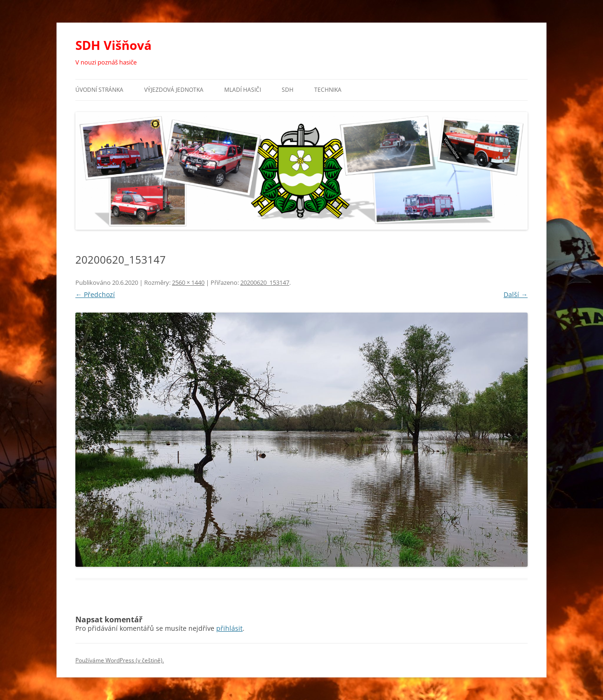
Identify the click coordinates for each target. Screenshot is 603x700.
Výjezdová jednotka (174, 90)
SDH (288, 90)
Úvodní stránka (99, 90)
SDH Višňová (114, 45)
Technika (328, 90)
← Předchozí (95, 294)
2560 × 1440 (188, 282)
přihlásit (229, 628)
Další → (516, 294)
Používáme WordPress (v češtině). (120, 660)
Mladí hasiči (243, 90)
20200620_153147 (265, 282)
